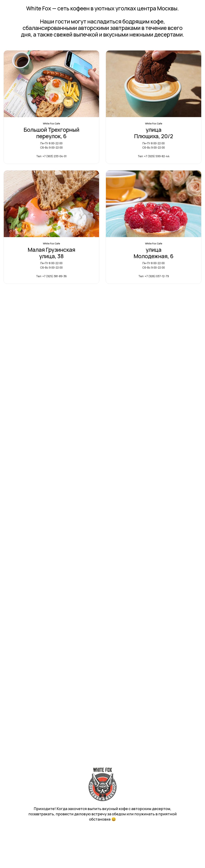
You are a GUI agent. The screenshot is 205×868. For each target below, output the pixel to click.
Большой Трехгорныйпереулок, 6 (52, 133)
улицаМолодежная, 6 (154, 253)
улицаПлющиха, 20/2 (154, 133)
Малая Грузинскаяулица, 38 (52, 253)
